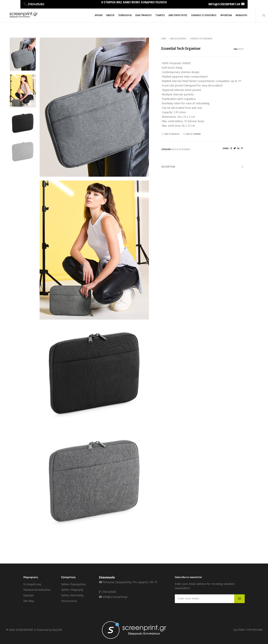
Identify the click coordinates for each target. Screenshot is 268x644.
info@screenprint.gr (115, 595)
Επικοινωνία (69, 599)
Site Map (29, 599)
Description (202, 167)
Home (164, 39)
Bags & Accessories (178, 39)
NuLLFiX (57, 629)
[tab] (202, 167)
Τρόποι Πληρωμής (72, 589)
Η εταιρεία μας (32, 584)
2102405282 (109, 591)
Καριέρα (28, 594)
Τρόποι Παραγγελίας (74, 584)
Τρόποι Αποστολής (72, 594)
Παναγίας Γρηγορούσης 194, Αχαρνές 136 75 (130, 582)
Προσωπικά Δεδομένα (37, 589)
